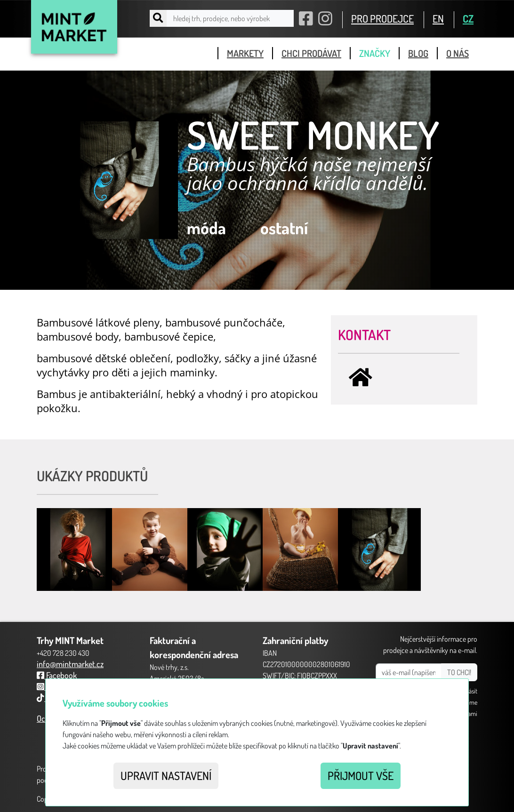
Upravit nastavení (166, 776)
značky (375, 53)
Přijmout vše (361, 776)
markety (245, 53)
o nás (458, 53)
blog (418, 53)
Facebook (57, 675)
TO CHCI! (459, 672)
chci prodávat (311, 53)
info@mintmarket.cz (70, 664)
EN (438, 18)
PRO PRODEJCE (382, 18)
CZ (468, 18)
